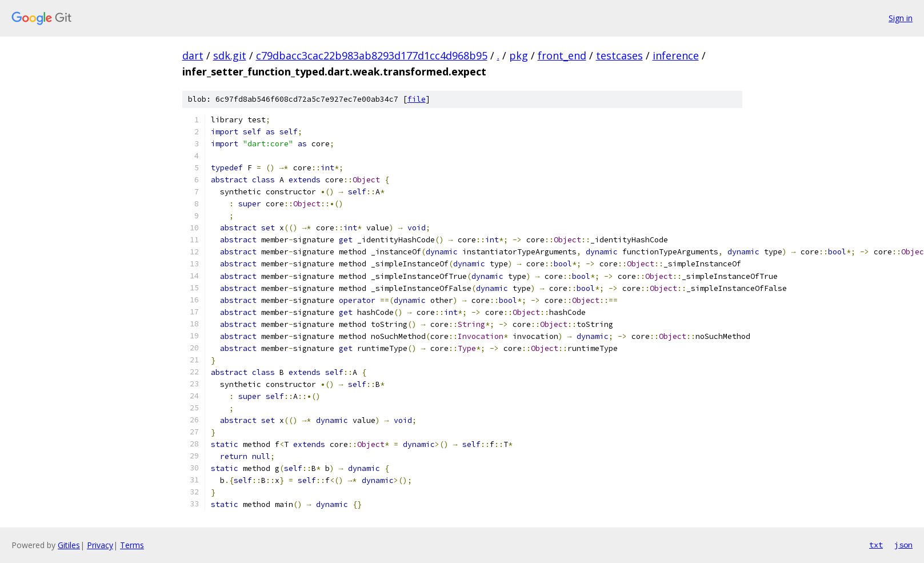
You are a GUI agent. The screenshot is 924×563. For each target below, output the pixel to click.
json (903, 545)
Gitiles (69, 545)
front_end (562, 55)
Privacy (100, 545)
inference (676, 55)
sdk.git (230, 55)
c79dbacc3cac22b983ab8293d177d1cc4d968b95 (372, 55)
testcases (619, 55)
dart (193, 55)
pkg (519, 55)
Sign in (901, 18)
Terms (132, 545)
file (417, 99)
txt (876, 545)
